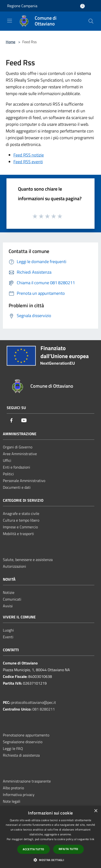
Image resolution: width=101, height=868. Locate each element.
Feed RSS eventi (28, 162)
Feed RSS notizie (29, 155)
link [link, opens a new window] (92, 839)
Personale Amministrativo (24, 481)
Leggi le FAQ (13, 748)
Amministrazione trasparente (27, 781)
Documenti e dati (17, 487)
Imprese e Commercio (20, 527)
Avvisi (8, 606)
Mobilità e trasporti (18, 534)
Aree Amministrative (20, 454)
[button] (50, 860)
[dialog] (50, 837)
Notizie (9, 592)
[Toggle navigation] (10, 21)
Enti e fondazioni (17, 467)
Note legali (12, 801)
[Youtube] (24, 421)
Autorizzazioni (14, 566)
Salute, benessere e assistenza (28, 560)
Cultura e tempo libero (21, 520)
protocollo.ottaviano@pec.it (34, 702)
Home (11, 42)
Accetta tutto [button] (33, 849)
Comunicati (12, 599)
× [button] (96, 811)
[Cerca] (91, 21)
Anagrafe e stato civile (21, 513)
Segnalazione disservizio (23, 742)
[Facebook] (11, 421)
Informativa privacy (19, 795)
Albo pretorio (13, 788)
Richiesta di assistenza (21, 755)
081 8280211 (44, 709)
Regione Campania (22, 6)
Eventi (8, 637)
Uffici (7, 460)
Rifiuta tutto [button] (68, 849)
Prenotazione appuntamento (26, 735)
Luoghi (8, 630)
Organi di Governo (18, 447)
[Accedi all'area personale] (82, 6)
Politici (8, 474)
